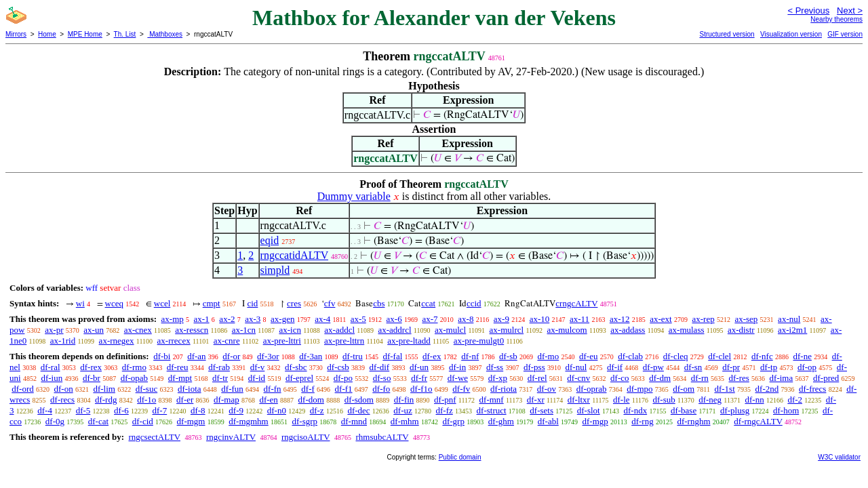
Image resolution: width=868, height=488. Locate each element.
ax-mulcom (567, 330)
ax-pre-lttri (282, 341)
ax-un (94, 330)
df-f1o (421, 389)
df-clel (719, 356)
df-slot (589, 410)
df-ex (432, 356)
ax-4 (322, 319)
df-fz (445, 410)
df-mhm (405, 421)
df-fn (273, 389)
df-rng (643, 421)
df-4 (45, 410)
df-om (684, 389)
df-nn (754, 400)
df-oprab (592, 389)
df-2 (795, 400)
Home (47, 34)
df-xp (498, 378)
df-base (684, 410)
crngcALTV (576, 303)
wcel (162, 303)
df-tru (353, 356)
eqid (270, 240)
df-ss (495, 367)
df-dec (358, 410)
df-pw (653, 367)
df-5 (83, 410)
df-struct (492, 410)
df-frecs (812, 389)
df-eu (588, 356)
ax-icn (290, 330)
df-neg (710, 400)
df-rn (700, 378)
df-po (343, 378)
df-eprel (299, 378)
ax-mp (173, 319)
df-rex (91, 367)
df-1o (146, 400)
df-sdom (359, 400)
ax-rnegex (117, 341)
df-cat (98, 421)
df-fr (419, 378)
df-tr (220, 378)
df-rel (537, 378)
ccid (474, 303)
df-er (185, 400)
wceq (114, 303)
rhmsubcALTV (382, 437)
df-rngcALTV (758, 421)
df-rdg (106, 400)
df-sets (541, 410)
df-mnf (492, 400)
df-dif (380, 367)
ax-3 (253, 319)
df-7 (160, 410)
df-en (268, 400)
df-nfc (762, 356)
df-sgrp (304, 421)
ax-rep (703, 319)
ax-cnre (227, 341)
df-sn (693, 367)
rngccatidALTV (294, 255)
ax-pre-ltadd (409, 341)
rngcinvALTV (231, 437)
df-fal (392, 356)
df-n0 (277, 410)
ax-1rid (63, 341)
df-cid (143, 421)
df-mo (548, 356)
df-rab (219, 367)
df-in (457, 367)
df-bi (162, 356)
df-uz (402, 410)
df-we (458, 378)
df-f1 (344, 389)
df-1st (724, 389)
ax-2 (227, 319)
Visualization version (791, 34)
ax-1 (202, 319)
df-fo (381, 389)
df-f (308, 389)
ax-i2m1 (792, 330)
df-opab (134, 378)
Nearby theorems (836, 19)
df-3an (311, 356)
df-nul (576, 367)
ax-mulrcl (507, 330)
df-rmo (134, 367)
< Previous (808, 11)
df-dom (311, 400)
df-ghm (501, 421)
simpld (275, 270)
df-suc (147, 389)
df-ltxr (579, 400)
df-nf (470, 356)
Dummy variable (354, 196)
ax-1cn (244, 330)
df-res (739, 378)
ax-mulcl (450, 330)
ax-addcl (339, 330)
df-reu (178, 367)
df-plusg (735, 410)
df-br (92, 378)
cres (294, 303)
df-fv (461, 389)
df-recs (62, 400)
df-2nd (767, 389)
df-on (64, 389)
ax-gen (282, 319)
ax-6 (394, 319)
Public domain (460, 457)
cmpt (212, 303)
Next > (850, 11)
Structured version (727, 34)
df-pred (826, 378)
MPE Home (85, 34)
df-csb (338, 367)
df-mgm (191, 421)
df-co (619, 378)
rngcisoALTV (306, 437)
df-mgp (595, 421)
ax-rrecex (174, 341)
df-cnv (578, 378)
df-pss (534, 367)
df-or (231, 356)
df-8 (198, 410)
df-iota (190, 389)
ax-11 (579, 319)
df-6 (121, 410)
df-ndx (635, 410)
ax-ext (660, 319)
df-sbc (296, 367)
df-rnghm (693, 421)
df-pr (731, 367)
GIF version (845, 34)
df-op (807, 367)
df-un (419, 367)
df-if (615, 367)
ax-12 (620, 319)
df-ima (782, 378)
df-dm (660, 378)
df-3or (268, 356)
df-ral (51, 367)
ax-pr (54, 330)
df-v (258, 367)
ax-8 (466, 319)
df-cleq (676, 356)
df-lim (104, 389)
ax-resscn (192, 330)
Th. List (125, 34)
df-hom (786, 410)
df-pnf (445, 400)
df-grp (453, 421)
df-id (257, 378)
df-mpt (180, 378)
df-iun (52, 378)
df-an (196, 356)
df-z (317, 410)
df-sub (664, 400)
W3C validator (839, 457)
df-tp (769, 367)
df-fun (232, 389)
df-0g (55, 421)
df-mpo (639, 389)
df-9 (236, 410)
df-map (226, 400)
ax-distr (741, 330)
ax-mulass (687, 330)
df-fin (404, 400)
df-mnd (354, 421)
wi (80, 303)
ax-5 (358, 319)
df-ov (547, 389)
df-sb (508, 356)
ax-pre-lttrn (344, 341)
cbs (379, 303)
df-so (382, 378)
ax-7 (430, 319)
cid (252, 303)
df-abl (548, 421)
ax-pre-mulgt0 (479, 341)
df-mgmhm (249, 421)
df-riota (504, 389)
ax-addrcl (395, 330)
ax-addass (628, 330)
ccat (428, 303)
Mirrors (16, 34)
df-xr (536, 400)
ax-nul (789, 319)
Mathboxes (165, 34)
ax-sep (746, 319)
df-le (622, 400)
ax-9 (501, 319)
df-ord (23, 389)
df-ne (802, 356)
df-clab (630, 356)
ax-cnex (138, 330)
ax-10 (540, 319)
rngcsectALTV (154, 437)
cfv (330, 303)
